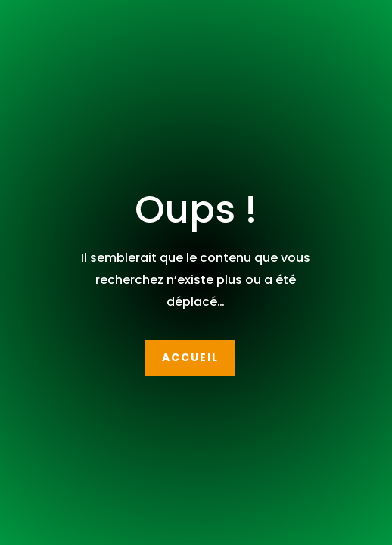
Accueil (190, 357)
